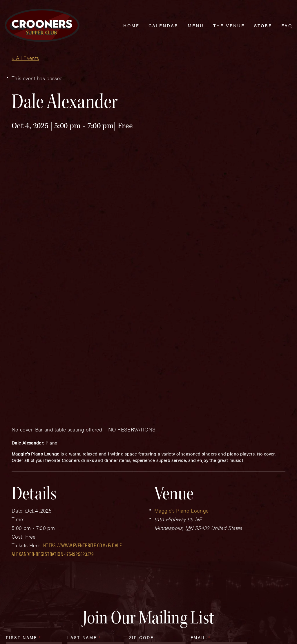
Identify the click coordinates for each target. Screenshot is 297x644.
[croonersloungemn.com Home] (42, 25)
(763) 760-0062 (41, 600)
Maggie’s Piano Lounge (182, 374)
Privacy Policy (122, 621)
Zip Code (141, 501)
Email (201, 501)
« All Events (25, 58)
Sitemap (90, 621)
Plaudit (34, 633)
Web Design (14, 633)
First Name (24, 501)
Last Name (84, 501)
